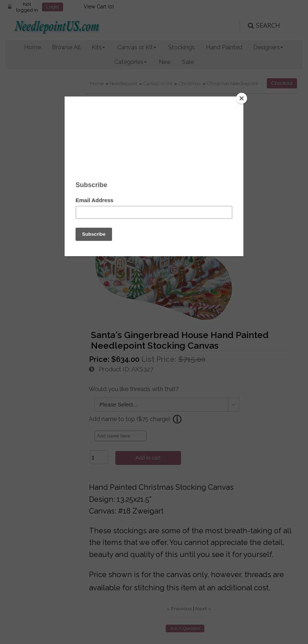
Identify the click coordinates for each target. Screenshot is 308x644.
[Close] (242, 98)
